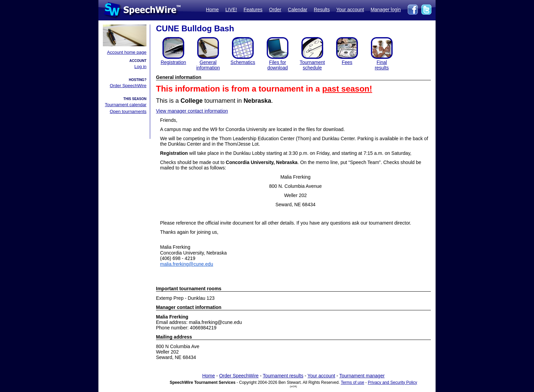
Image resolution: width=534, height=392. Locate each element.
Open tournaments (128, 111)
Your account (350, 10)
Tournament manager (362, 376)
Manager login (386, 10)
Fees (347, 62)
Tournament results (283, 376)
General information (208, 65)
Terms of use (353, 382)
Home (212, 10)
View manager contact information (192, 111)
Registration (174, 62)
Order (275, 10)
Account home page (127, 52)
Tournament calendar (126, 105)
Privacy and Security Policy (392, 382)
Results (322, 10)
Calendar (297, 10)
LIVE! (231, 10)
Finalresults (382, 65)
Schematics (243, 62)
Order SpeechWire (128, 86)
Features (253, 10)
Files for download (278, 65)
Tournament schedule (312, 65)
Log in (140, 67)
